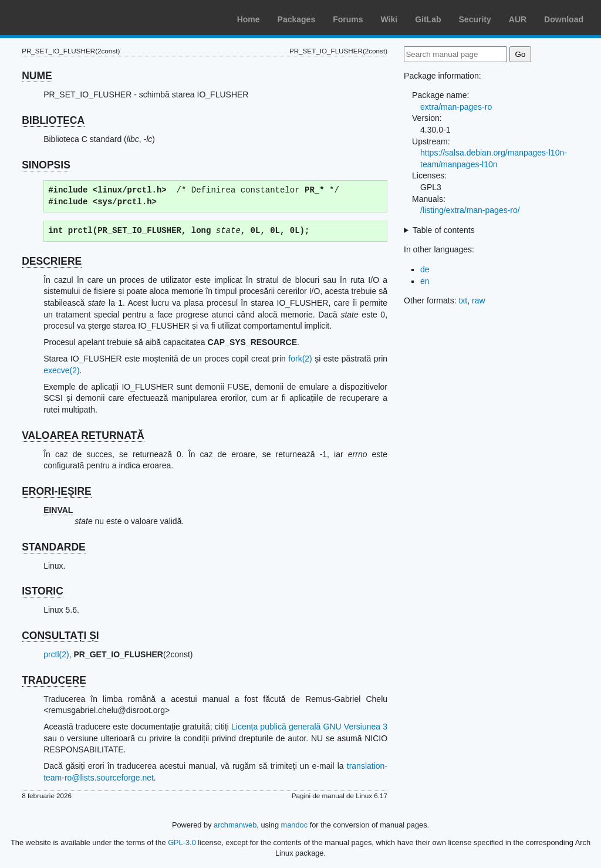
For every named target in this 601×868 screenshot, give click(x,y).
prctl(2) (56, 654)
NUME (37, 76)
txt (463, 300)
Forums (348, 19)
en (425, 281)
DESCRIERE (52, 261)
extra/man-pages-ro (456, 107)
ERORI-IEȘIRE (57, 491)
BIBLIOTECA (53, 120)
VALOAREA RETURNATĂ (83, 435)
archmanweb (235, 825)
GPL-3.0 (182, 842)
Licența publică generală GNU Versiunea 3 (309, 727)
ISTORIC (43, 591)
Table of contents (444, 230)
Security (475, 19)
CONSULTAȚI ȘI (60, 636)
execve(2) (61, 370)
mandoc (295, 825)
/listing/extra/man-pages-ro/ (470, 210)
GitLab (428, 19)
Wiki (389, 19)
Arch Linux (65, 18)
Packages (297, 19)
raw (479, 300)
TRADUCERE (54, 680)
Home (249, 19)
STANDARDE (54, 547)
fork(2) (300, 359)
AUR (518, 19)
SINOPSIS (46, 165)
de (425, 269)
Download (564, 19)
